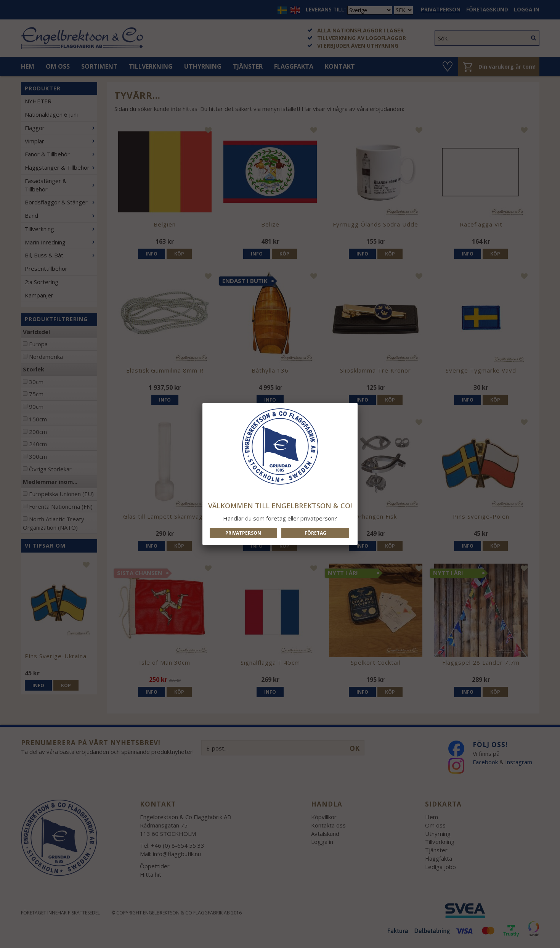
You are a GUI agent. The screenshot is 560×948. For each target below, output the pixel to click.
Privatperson (243, 533)
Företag (315, 533)
